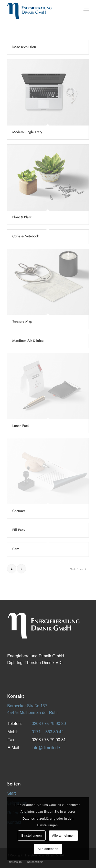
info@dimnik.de (46, 748)
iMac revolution (24, 47)
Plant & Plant (22, 217)
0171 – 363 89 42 (48, 732)
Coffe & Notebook (26, 236)
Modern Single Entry (27, 132)
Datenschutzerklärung (39, 819)
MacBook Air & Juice (28, 341)
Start (12, 793)
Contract (19, 511)
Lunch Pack (21, 426)
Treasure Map (22, 322)
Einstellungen (31, 836)
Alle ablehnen (48, 849)
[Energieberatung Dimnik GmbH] (40, 11)
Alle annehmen (63, 836)
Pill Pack (19, 530)
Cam (16, 549)
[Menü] (86, 11)
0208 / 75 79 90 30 (49, 724)
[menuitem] (86, 11)
